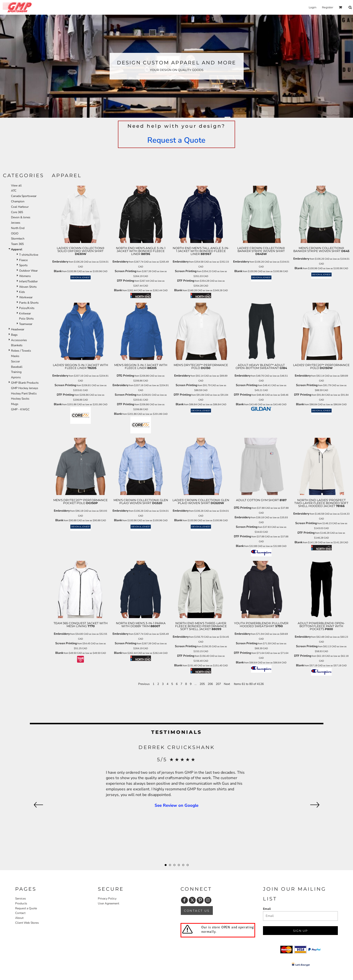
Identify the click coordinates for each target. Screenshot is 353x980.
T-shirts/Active (29, 255)
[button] (341, 7)
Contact (20, 913)
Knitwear (25, 313)
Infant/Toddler (28, 281)
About (19, 918)
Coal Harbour (20, 207)
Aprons (16, 377)
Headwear (18, 329)
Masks (15, 356)
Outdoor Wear (28, 271)
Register (328, 7)
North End (18, 228)
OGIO (15, 233)
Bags (14, 335)
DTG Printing (125, 376)
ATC (14, 191)
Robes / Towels (21, 351)
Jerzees (16, 223)
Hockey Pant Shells (24, 393)
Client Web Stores (27, 923)
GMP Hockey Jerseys (25, 388)
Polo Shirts (26, 319)
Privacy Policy (107, 899)
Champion (18, 201)
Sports (23, 265)
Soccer (15, 361)
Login (313, 7)
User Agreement (108, 903)
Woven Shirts (28, 287)
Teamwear (26, 324)
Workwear (26, 297)
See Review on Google (176, 805)
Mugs (15, 404)
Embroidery (60, 262)
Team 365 (17, 244)
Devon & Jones (21, 217)
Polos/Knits (27, 308)
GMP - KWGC (20, 409)
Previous (144, 684)
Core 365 (17, 212)
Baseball (17, 367)
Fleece (23, 260)
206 (210, 684)
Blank (58, 271)
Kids (22, 292)
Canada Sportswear (24, 196)
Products (21, 903)
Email (267, 909)
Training (16, 372)
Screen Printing (125, 271)
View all (16, 185)
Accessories (19, 340)
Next (227, 684)
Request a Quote (176, 140)
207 (218, 684)
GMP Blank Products (25, 383)
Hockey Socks (20, 399)
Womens (25, 276)
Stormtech (18, 239)
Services (21, 899)
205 (202, 684)
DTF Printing (125, 281)
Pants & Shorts (29, 303)
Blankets (17, 345)
